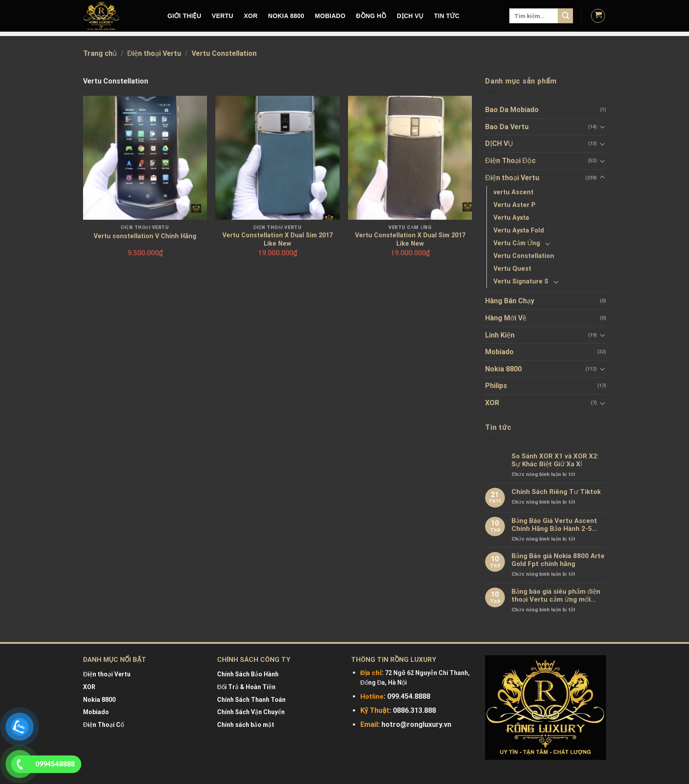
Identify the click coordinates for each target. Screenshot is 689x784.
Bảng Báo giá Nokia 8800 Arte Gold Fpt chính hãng (558, 560)
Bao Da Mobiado (512, 110)
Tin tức (447, 16)
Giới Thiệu (184, 16)
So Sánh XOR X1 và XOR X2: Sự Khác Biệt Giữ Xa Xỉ (555, 460)
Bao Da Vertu (507, 127)
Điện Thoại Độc (510, 161)
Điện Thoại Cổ (103, 725)
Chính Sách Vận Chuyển (251, 712)
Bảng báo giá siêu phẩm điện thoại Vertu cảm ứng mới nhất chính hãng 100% (556, 595)
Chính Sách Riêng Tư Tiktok (556, 492)
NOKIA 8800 (286, 16)
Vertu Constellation (524, 256)
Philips (496, 386)
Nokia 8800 (503, 369)
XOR (251, 16)
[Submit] (566, 16)
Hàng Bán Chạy (510, 301)
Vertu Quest (512, 269)
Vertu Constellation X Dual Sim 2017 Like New (277, 240)
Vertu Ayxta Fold (519, 230)
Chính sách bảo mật (246, 725)
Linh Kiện (500, 335)
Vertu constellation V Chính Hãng (145, 236)
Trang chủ (100, 53)
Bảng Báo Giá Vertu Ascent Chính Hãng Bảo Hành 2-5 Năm (554, 525)
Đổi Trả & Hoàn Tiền (246, 687)
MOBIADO (330, 16)
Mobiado (499, 352)
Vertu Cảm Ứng (517, 243)
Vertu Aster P (515, 205)
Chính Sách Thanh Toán (251, 700)
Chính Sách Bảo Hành (248, 674)
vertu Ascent (513, 192)
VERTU (223, 16)
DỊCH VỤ (410, 16)
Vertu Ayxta (511, 218)
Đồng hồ (371, 16)
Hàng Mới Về (506, 318)
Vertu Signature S (521, 281)
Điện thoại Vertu (154, 53)
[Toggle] (602, 127)
